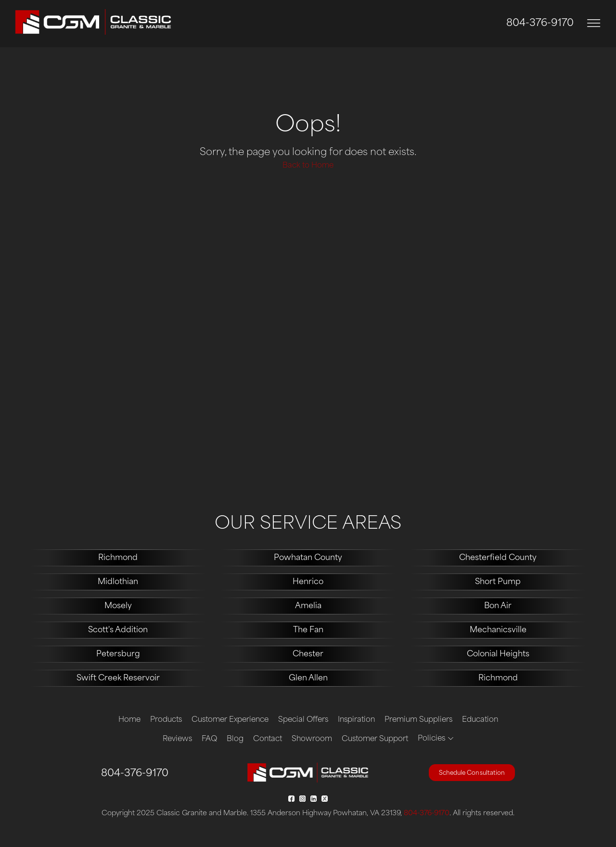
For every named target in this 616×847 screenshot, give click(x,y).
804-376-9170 (540, 24)
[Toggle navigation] (594, 23)
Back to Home (308, 166)
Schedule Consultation (472, 773)
